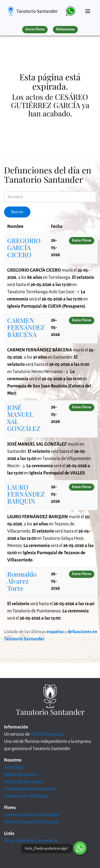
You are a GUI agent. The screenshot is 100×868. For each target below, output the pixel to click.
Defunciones (65, 29)
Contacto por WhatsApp (26, 796)
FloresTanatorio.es (47, 734)
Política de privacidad (23, 782)
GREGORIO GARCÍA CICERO (24, 247)
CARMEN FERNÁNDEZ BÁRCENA (26, 327)
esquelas (55, 632)
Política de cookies (21, 775)
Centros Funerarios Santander (31, 822)
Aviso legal (14, 767)
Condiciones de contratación (30, 789)
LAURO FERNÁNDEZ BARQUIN (26, 494)
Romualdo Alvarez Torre (22, 581)
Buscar (17, 212)
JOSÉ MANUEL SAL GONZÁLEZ (24, 418)
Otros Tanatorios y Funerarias (31, 841)
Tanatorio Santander (37, 11)
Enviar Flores (35, 29)
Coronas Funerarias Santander (32, 815)
